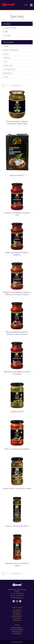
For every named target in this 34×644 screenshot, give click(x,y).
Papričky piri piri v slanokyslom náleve (17, 564)
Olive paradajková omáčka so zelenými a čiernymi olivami (17, 333)
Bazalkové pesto (17, 411)
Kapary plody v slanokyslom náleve (17, 488)
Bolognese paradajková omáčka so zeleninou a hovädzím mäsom (17, 293)
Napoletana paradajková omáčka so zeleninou (17, 373)
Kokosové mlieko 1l (17, 175)
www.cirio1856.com (17, 627)
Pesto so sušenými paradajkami (17, 449)
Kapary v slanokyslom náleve (17, 526)
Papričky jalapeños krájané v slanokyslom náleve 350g (17, 123)
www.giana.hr (17, 618)
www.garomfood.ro (17, 616)
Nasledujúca (17, 85)
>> (24, 85)
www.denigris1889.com (17, 629)
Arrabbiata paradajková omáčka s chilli (17, 214)
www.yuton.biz (17, 620)
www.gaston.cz (17, 610)
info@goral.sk (19, 598)
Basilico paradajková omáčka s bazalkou (17, 254)
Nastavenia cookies (17, 642)
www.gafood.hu (17, 612)
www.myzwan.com (17, 631)
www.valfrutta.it (17, 633)
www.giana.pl (17, 614)
